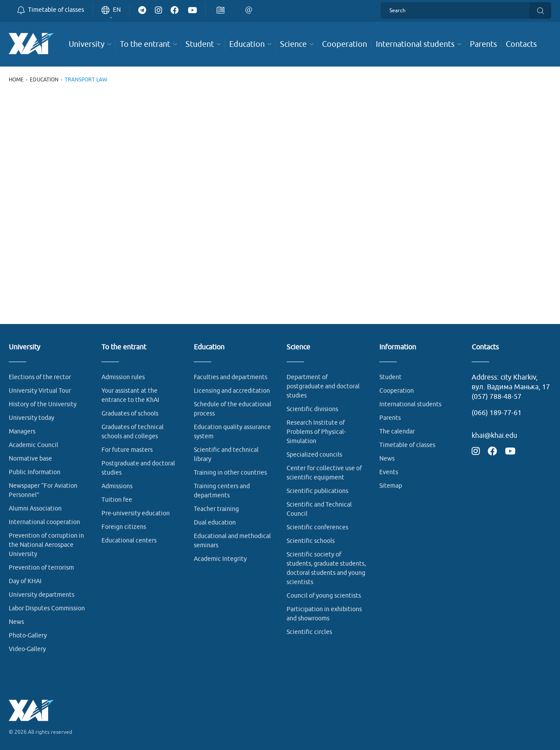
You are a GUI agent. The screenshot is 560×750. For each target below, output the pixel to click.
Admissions (117, 486)
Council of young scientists (324, 596)
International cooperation (44, 522)
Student (390, 377)
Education (44, 80)
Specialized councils (314, 455)
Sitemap (391, 486)
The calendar (397, 431)
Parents (390, 418)
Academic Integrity (220, 559)
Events (389, 472)
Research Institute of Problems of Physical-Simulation (316, 432)
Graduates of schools (130, 414)
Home (16, 80)
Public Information (35, 472)
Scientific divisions (312, 409)
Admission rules (123, 377)
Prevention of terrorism (41, 568)
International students (410, 404)
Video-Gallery (27, 649)
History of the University (43, 404)
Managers (22, 431)
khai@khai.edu (494, 436)
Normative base (30, 459)
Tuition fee (117, 500)
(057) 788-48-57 (497, 397)
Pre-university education (136, 513)
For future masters (127, 450)
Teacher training (216, 509)
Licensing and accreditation (232, 391)
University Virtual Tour (40, 391)
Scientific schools (311, 541)
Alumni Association (35, 509)
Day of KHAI (25, 581)
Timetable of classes (407, 445)
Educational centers (129, 540)
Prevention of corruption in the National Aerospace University (46, 545)
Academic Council (33, 445)
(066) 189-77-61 (497, 413)
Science (298, 348)
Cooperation (397, 391)
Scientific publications (317, 491)
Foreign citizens (124, 527)
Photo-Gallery (28, 636)
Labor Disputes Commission (47, 608)
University (24, 348)
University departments (42, 595)
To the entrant (124, 348)
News (16, 622)
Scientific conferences (317, 527)
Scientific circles (309, 632)
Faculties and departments (231, 377)
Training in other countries (230, 473)
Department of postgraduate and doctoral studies (323, 386)
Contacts (485, 348)
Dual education (215, 523)
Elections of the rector (40, 377)
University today (31, 418)
